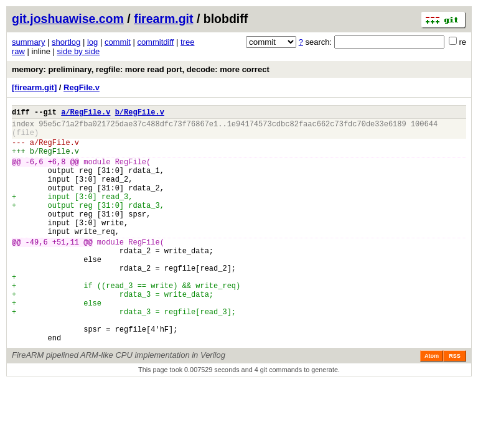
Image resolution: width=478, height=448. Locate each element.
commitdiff (155, 42)
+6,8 (57, 173)
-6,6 (35, 173)
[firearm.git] (34, 87)
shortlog (66, 42)
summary (28, 42)
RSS (455, 404)
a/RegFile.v (86, 114)
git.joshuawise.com (68, 19)
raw (18, 51)
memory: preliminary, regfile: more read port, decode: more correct (141, 69)
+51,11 (66, 270)
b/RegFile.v (140, 114)
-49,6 (37, 270)
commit (118, 42)
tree (187, 42)
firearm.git (163, 19)
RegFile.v (82, 87)
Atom (432, 404)
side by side (79, 51)
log (92, 42)
